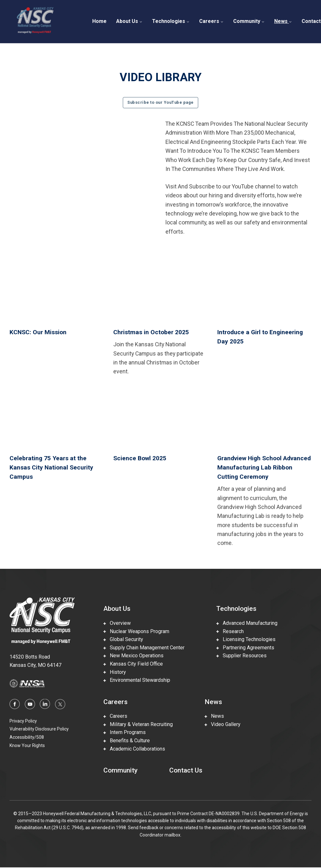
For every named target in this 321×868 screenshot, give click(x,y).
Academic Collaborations (134, 749)
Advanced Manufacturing (247, 623)
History (115, 672)
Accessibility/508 (27, 737)
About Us (129, 21)
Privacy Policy (23, 721)
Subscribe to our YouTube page (160, 102)
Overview (117, 623)
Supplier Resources (241, 656)
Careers (211, 21)
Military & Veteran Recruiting (138, 725)
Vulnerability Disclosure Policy (39, 729)
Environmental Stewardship (137, 680)
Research (230, 632)
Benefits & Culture (127, 741)
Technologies (171, 21)
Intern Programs (125, 733)
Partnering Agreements (245, 648)
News (283, 21)
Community (249, 21)
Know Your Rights (27, 746)
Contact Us (186, 771)
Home (99, 21)
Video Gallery (223, 725)
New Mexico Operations (133, 656)
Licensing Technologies (246, 640)
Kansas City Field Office (133, 664)
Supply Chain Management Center (144, 648)
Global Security (123, 640)
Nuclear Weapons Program (136, 632)
